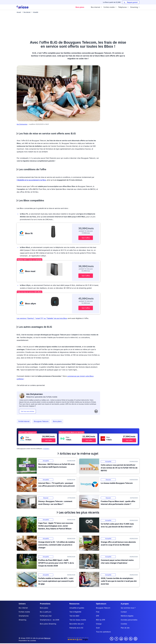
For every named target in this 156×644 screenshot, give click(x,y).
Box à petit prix (46, 612)
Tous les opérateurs (103, 632)
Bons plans (57, 421)
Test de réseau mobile (78, 620)
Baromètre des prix (77, 624)
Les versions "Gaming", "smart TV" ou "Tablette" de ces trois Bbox (42, 318)
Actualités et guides (77, 608)
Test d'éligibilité (75, 612)
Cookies (124, 624)
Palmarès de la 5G (76, 628)
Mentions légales (127, 616)
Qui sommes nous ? (128, 608)
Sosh (98, 628)
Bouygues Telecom (41, 421)
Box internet (23, 608)
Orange (99, 624)
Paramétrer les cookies (27, 641)
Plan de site (125, 628)
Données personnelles (129, 620)
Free (98, 612)
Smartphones (24, 616)
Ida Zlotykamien (22, 124)
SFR (97, 616)
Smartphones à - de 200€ (50, 620)
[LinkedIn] (96, 411)
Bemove (47, 638)
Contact (124, 612)
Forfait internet (24, 421)
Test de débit (74, 616)
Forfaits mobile (24, 612)
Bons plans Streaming (48, 624)
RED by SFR (100, 620)
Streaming (22, 620)
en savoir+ (46, 449)
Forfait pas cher (46, 616)
